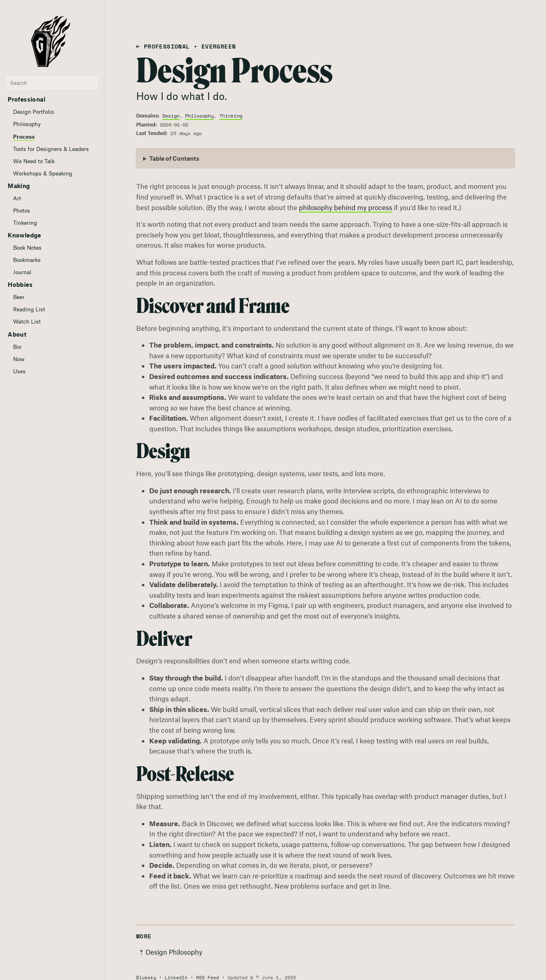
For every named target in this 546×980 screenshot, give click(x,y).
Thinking (231, 116)
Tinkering (25, 223)
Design (171, 116)
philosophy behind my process (346, 207)
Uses (19, 371)
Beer (19, 297)
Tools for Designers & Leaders (51, 149)
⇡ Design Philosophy (170, 952)
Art (17, 198)
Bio (17, 347)
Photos (22, 211)
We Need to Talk (34, 161)
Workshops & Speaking (43, 173)
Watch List (27, 321)
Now (19, 359)
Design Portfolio (33, 112)
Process (24, 137)
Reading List (29, 309)
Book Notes (27, 248)
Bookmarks (27, 260)
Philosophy (27, 124)
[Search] (52, 83)
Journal (22, 272)
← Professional (163, 46)
